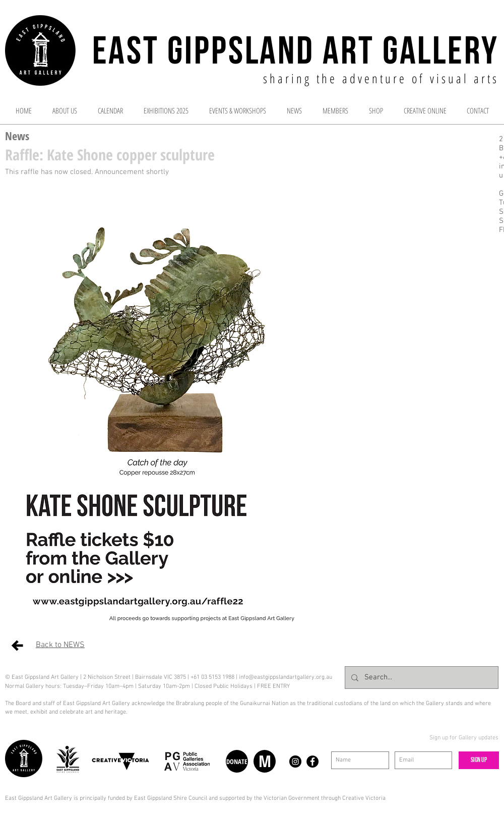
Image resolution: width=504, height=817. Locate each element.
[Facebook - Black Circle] (312, 762)
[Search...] (421, 678)
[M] (265, 761)
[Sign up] (479, 760)
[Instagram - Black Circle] (295, 762)
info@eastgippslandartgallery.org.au (286, 677)
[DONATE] (237, 761)
